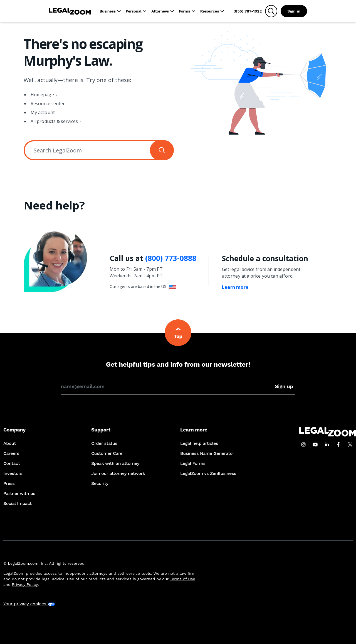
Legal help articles (199, 443)
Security (100, 483)
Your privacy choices (29, 604)
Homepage (42, 95)
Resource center (48, 103)
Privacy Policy (25, 584)
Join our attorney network (118, 473)
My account (43, 112)
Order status (104, 443)
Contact (12, 463)
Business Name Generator (207, 453)
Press (9, 483)
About (10, 443)
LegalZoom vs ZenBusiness (208, 473)
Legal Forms (193, 463)
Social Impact (18, 503)
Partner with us (19, 493)
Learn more (235, 287)
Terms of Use (183, 579)
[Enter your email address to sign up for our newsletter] (167, 386)
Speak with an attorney (115, 463)
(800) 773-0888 (171, 258)
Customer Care (107, 453)
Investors (13, 473)
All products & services (54, 121)
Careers (11, 453)
